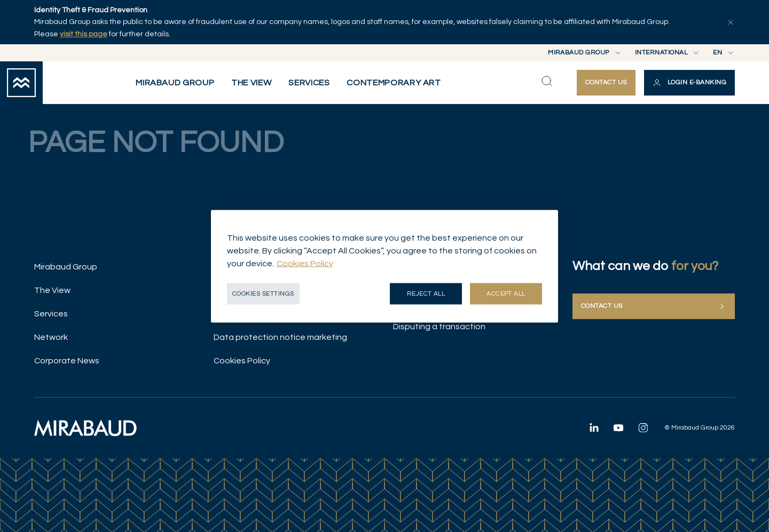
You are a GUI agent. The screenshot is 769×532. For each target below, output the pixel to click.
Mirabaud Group (66, 267)
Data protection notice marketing (280, 337)
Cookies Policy (242, 361)
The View (52, 290)
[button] (689, 83)
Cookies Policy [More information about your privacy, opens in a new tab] (305, 263)
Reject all (426, 293)
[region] (384, 266)
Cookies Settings (263, 293)
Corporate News (67, 361)
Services (51, 314)
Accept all (506, 293)
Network (51, 337)
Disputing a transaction (439, 327)
